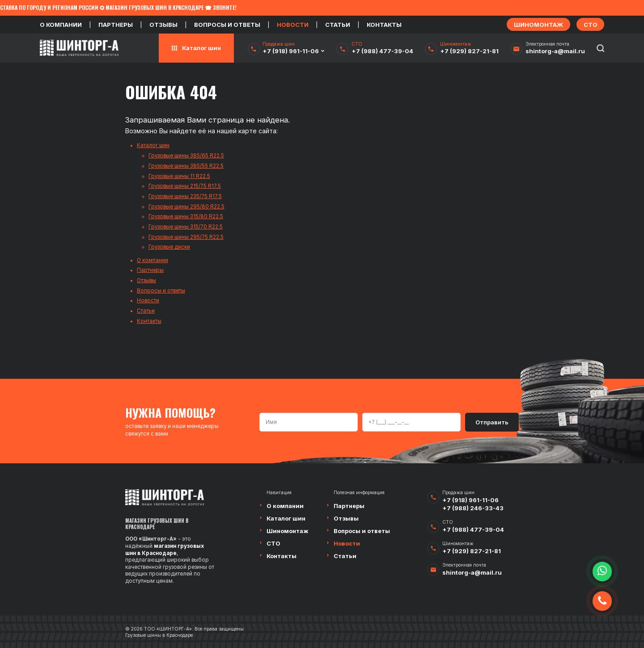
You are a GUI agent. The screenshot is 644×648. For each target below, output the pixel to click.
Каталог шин (153, 145)
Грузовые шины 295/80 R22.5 (186, 207)
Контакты (384, 25)
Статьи (338, 25)
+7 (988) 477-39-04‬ (382, 51)
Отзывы (163, 25)
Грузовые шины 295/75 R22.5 (186, 237)
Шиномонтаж (288, 531)
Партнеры (116, 25)
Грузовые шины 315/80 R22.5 (186, 216)
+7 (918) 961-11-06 (291, 51)
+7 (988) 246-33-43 (473, 508)
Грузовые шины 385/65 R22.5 (186, 156)
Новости (293, 25)
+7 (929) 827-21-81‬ (469, 51)
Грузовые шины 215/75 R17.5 (185, 186)
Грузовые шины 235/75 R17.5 (185, 196)
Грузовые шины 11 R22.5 (179, 176)
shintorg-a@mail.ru (555, 51)
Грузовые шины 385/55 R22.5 (186, 166)
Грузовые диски (169, 247)
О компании (61, 25)
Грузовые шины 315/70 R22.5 (186, 227)
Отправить (492, 422)
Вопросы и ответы (227, 25)
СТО (273, 543)
